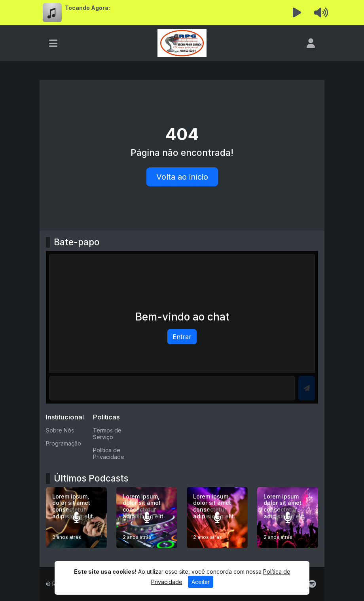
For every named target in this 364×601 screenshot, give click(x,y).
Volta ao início (182, 177)
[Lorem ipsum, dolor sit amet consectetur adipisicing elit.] (76, 518)
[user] (311, 43)
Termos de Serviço (107, 434)
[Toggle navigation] (53, 43)
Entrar (182, 337)
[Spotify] (312, 584)
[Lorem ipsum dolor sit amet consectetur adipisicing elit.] (288, 518)
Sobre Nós (60, 430)
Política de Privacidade (109, 453)
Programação (64, 443)
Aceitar (201, 582)
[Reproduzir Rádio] (297, 13)
